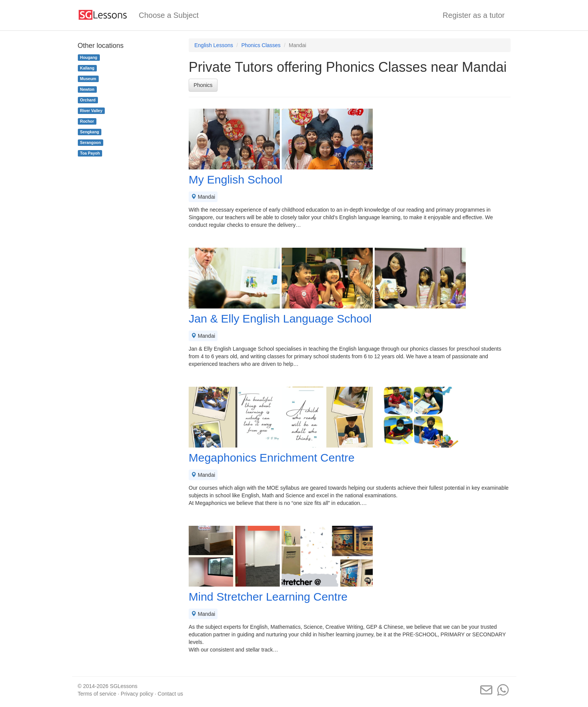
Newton (87, 89)
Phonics (203, 85)
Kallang (87, 68)
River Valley (91, 111)
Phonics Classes (261, 45)
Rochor (87, 121)
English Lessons (214, 45)
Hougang (89, 57)
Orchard (88, 100)
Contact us (170, 694)
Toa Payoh (90, 153)
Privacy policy (137, 694)
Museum (88, 79)
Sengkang (90, 132)
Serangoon (91, 142)
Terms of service (97, 694)
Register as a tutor (474, 15)
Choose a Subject (169, 15)
